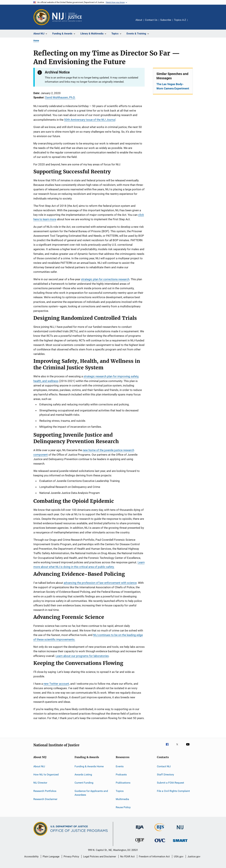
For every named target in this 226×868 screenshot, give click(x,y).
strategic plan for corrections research (105, 279)
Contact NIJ (164, 766)
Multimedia (122, 799)
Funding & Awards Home (89, 766)
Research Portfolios (45, 791)
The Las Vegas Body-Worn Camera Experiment (173, 86)
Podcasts (121, 775)
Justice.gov (194, 857)
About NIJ (39, 766)
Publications (123, 783)
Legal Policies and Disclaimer (100, 857)
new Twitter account (56, 684)
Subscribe (166, 20)
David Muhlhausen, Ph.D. (60, 97)
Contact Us (151, 20)
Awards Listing (83, 775)
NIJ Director (40, 783)
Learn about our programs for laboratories (82, 656)
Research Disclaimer (45, 799)
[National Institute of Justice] (180, 830)
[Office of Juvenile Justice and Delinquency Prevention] (140, 843)
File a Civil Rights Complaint (173, 791)
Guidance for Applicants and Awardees (91, 793)
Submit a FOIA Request (170, 783)
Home (36, 40)
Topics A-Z (180, 20)
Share (193, 22)
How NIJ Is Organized (46, 775)
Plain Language (51, 857)
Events (120, 766)
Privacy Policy (71, 857)
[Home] (67, 17)
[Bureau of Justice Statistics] (160, 832)
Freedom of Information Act (154, 857)
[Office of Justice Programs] (42, 17)
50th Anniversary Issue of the (90, 120)
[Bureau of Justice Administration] (140, 830)
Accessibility (31, 857)
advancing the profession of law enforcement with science (100, 583)
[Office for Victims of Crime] (160, 843)
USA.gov (179, 857)
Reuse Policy (123, 807)
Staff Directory (165, 775)
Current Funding (84, 783)
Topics (120, 791)
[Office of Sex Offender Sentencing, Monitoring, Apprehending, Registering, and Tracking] (180, 842)
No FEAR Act (127, 857)
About (139, 20)
